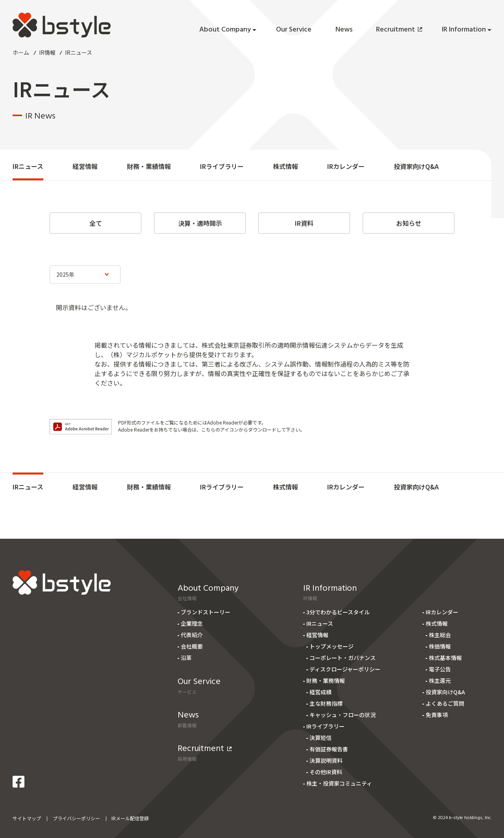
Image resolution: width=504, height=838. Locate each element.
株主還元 (440, 680)
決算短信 (321, 738)
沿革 (186, 658)
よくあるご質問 (445, 703)
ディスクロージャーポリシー (345, 669)
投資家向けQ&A (416, 166)
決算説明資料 (326, 760)
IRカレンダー (346, 166)
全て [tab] (96, 228)
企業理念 (192, 623)
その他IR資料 (326, 772)
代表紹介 (192, 635)
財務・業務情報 (326, 680)
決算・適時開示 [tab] (200, 228)
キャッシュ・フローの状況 (343, 715)
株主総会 (440, 635)
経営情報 (85, 166)
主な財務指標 (326, 703)
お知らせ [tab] (409, 228)
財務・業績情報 (149, 166)
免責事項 (437, 715)
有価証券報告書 (329, 749)
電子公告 (440, 669)
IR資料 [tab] (304, 228)
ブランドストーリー (206, 612)
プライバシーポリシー (76, 818)
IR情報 (47, 52)
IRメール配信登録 (130, 818)
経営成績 (321, 692)
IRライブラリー (222, 166)
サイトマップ (27, 818)
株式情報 (285, 166)
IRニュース (28, 166)
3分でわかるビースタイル (338, 612)
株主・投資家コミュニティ (339, 783)
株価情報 (440, 646)
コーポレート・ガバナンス (343, 658)
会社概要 (192, 646)
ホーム (21, 52)
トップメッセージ (332, 646)
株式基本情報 (445, 658)
